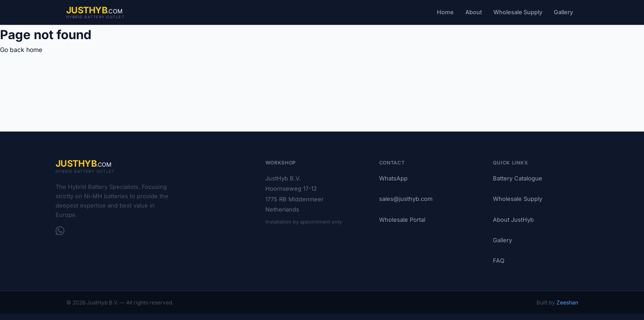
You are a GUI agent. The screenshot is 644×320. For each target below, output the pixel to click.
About (474, 12)
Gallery (563, 12)
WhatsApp (393, 178)
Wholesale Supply (518, 12)
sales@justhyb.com (406, 199)
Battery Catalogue (518, 178)
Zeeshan (567, 302)
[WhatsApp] (60, 231)
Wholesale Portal (402, 220)
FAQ (499, 260)
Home (445, 12)
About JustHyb (513, 220)
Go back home (21, 50)
